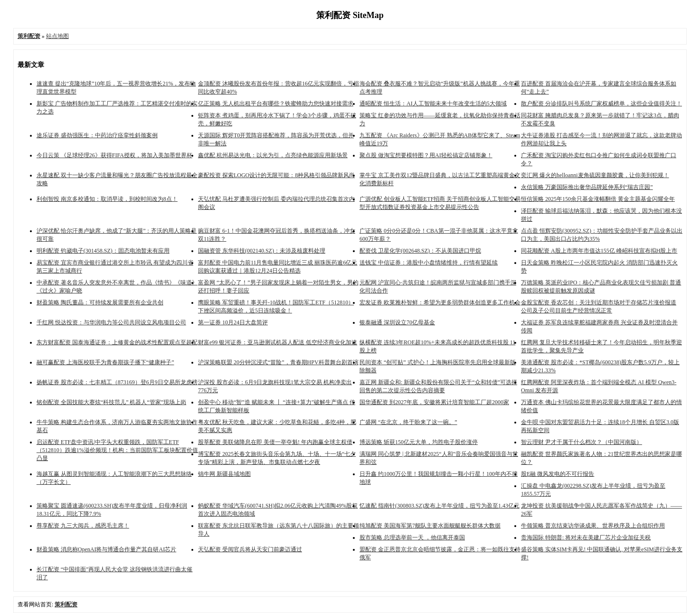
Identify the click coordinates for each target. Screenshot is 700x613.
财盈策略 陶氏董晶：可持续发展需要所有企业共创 (100, 302)
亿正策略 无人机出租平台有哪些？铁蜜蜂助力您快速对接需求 (276, 104)
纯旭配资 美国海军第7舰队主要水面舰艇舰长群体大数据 (430, 526)
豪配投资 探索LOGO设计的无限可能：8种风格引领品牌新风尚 (276, 175)
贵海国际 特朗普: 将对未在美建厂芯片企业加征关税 (586, 538)
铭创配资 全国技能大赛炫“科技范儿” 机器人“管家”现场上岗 (111, 402)
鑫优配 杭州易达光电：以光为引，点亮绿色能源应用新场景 (273, 155)
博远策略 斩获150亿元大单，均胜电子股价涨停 (419, 442)
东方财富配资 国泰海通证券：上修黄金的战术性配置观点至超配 (117, 342)
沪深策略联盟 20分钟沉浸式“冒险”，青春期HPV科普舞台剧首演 (278, 362)
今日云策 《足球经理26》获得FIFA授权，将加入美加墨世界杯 (114, 155)
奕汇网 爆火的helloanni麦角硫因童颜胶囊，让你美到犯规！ (595, 175)
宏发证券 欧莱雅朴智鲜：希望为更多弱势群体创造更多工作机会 (440, 302)
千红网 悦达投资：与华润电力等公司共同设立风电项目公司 (111, 322)
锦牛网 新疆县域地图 (224, 474)
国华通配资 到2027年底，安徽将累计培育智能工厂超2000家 (434, 402)
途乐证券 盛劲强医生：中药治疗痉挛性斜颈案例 (97, 135)
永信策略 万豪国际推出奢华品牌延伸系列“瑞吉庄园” (587, 187)
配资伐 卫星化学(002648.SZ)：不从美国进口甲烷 (420, 251)
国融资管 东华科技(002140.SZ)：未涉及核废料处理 (262, 251)
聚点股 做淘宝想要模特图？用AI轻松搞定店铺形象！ (426, 155)
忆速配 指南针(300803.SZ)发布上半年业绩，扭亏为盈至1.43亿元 (440, 506)
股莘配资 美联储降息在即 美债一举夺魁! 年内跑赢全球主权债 (275, 442)
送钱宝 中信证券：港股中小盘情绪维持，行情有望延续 (429, 263)
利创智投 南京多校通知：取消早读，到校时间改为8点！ (107, 199)
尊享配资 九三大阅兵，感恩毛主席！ (83, 526)
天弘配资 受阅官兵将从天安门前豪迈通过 (250, 549)
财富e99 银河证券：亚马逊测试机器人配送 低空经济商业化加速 (278, 342)
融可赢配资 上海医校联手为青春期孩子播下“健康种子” (105, 362)
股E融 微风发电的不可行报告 (558, 474)
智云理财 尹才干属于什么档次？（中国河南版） (582, 442)
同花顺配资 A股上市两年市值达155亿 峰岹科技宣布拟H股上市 (599, 251)
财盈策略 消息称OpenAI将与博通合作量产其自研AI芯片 (106, 549)
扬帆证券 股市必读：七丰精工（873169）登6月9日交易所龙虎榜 (117, 382)
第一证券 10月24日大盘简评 (233, 322)
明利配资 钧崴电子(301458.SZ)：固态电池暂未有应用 (103, 251)
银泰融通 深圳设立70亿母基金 (397, 322)
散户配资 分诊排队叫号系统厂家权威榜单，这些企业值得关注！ (601, 104)
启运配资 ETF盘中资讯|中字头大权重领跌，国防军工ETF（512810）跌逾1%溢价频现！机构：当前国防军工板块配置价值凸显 (117, 450)
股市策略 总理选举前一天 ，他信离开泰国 (412, 538)
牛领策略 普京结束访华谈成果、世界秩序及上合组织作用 (593, 526)
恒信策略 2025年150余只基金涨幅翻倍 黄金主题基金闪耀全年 (598, 199)
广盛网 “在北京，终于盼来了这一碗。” (408, 422)
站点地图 (57, 36)
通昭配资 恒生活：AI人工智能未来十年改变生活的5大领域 (433, 104)
